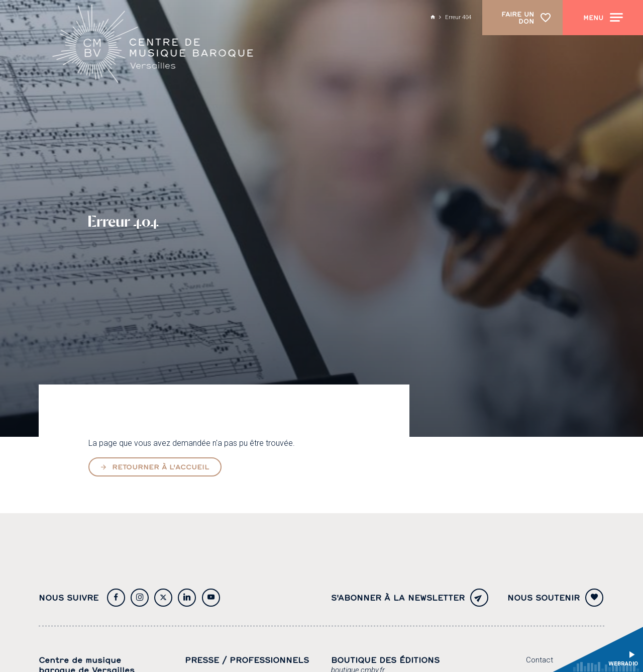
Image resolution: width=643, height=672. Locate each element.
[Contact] (540, 660)
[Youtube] (211, 598)
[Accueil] (153, 44)
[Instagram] (140, 598)
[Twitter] (163, 598)
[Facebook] (116, 598)
